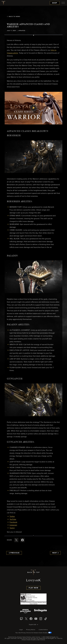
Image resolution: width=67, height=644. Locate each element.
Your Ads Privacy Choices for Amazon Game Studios (34, 633)
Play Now (33, 588)
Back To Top (33, 572)
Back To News (13, 17)
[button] (33, 108)
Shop (55, 3)
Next (55, 553)
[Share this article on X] (16, 540)
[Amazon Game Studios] (25, 611)
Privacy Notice (31, 630)
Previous (14, 553)
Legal (21, 630)
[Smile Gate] (40, 611)
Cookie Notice (43, 630)
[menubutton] (63, 3)
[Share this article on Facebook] (23, 540)
